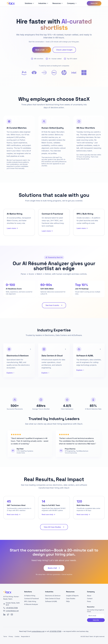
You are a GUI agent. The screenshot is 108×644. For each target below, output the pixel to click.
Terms (5, 636)
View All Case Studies (54, 527)
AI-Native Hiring (30, 596)
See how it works (54, 305)
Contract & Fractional (31, 599)
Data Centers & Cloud (53, 599)
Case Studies (71, 599)
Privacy (11, 636)
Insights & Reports (72, 596)
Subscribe (96, 620)
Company (72, 3)
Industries (43, 3)
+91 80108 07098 (12, 608)
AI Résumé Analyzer (31, 604)
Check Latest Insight (64, 50)
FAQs (68, 601)
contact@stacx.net (12, 611)
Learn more (12, 228)
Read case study (14, 514)
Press (89, 601)
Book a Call (94, 3)
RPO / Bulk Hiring (30, 601)
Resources (58, 3)
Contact (90, 599)
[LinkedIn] (4, 614)
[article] (19, 360)
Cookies (17, 636)
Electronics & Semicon (53, 596)
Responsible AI (25, 636)
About (89, 596)
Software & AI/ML (51, 601)
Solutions (30, 3)
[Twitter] (8, 614)
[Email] (12, 614)
